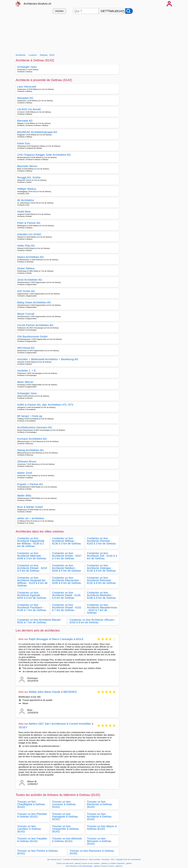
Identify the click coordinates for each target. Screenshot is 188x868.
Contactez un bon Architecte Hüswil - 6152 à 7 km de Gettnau (67, 607)
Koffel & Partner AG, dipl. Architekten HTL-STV (45, 405)
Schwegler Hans (27, 67)
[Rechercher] (129, 11)
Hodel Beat (24, 212)
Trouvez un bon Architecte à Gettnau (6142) (99, 817)
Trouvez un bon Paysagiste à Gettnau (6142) (65, 817)
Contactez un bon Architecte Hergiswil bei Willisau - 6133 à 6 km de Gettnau (32, 582)
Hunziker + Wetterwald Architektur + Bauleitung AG (48, 359)
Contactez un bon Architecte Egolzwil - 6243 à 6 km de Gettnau (32, 595)
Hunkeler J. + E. (27, 371)
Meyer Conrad (26, 314)
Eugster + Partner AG (30, 484)
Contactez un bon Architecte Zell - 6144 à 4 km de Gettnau (102, 556)
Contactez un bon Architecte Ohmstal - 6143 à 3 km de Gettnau (101, 541)
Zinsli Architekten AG (30, 280)
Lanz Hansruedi (27, 87)
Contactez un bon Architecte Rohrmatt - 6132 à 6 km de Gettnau (101, 580)
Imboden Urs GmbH (29, 234)
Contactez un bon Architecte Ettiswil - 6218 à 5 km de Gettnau (32, 568)
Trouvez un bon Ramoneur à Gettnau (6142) (92, 852)
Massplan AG (25, 98)
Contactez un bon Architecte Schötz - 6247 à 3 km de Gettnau (67, 556)
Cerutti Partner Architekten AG (35, 325)
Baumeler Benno (27, 166)
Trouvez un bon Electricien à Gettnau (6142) (99, 804)
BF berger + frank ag (30, 416)
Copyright (119, 860)
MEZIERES (70, 692)
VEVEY (23, 727)
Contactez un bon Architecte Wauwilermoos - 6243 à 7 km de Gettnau (102, 609)
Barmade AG (25, 121)
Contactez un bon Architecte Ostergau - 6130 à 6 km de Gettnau (101, 568)
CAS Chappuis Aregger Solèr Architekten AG (44, 155)
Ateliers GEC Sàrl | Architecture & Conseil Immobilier (60, 724)
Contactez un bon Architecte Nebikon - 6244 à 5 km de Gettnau (67, 568)
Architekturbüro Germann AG (35, 427)
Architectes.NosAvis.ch (37, 4)
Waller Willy (24, 496)
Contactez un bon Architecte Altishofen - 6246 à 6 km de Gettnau (101, 595)
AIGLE (80, 639)
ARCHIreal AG (26, 348)
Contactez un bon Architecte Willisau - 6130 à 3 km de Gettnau (67, 541)
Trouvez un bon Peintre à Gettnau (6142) (38, 852)
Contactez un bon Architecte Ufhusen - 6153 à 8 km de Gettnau (93, 621)
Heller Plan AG (26, 246)
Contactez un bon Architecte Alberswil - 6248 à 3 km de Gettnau (32, 556)
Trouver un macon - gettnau (111, 866)
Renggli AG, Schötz (29, 177)
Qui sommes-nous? (55, 860)
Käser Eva (23, 143)
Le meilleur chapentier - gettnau (120, 863)
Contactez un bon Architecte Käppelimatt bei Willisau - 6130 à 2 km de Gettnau (31, 542)
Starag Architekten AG (31, 450)
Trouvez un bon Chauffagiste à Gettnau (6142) (31, 804)
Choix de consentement (132, 860)
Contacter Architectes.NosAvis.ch (75, 860)
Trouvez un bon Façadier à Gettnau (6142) (32, 840)
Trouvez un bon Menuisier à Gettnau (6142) (99, 841)
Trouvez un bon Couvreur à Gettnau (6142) (64, 804)
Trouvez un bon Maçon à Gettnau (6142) (102, 828)
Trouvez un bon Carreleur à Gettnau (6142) (29, 829)
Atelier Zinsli (25, 473)
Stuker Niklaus (26, 268)
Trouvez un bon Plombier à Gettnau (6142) (32, 815)
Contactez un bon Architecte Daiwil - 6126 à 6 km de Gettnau (66, 595)
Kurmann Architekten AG (32, 439)
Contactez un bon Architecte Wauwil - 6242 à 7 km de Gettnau (40, 621)
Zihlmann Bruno (27, 461)
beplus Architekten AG (31, 257)
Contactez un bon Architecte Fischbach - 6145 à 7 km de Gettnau (32, 607)
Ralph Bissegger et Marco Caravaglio (51, 639)
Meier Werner (25, 382)
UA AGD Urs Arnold (29, 109)
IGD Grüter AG (26, 291)
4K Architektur (26, 200)
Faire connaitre (95, 860)
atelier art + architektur (31, 518)
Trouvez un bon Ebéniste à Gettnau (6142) (67, 840)
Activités (59, 11)
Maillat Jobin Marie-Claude (45, 692)
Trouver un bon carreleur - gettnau (94, 863)
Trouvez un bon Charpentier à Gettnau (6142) (65, 829)
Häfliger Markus (27, 189)
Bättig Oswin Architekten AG (34, 302)
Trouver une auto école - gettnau (68, 863)
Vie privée (105, 860)
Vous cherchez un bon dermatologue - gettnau (83, 866)
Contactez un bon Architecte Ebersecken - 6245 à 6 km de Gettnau (67, 580)
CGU (112, 860)
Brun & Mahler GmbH (30, 507)
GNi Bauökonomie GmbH (32, 337)
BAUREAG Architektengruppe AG (37, 132)
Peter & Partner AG (29, 223)
